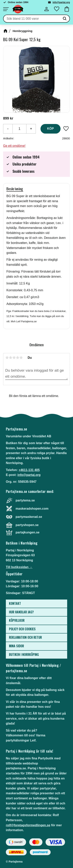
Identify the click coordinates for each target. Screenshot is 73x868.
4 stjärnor (18, 358)
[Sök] (65, 19)
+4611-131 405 (29, 470)
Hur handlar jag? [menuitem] (21, 612)
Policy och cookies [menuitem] (22, 629)
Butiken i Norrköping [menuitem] (24, 655)
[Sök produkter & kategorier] (32, 19)
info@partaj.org (61, 2)
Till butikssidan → (19, 567)
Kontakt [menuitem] (15, 603)
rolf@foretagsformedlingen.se (28, 825)
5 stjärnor (21, 358)
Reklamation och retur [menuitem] (25, 637)
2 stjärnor (11, 358)
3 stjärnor (14, 358)
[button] (6, 9)
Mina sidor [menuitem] (16, 646)
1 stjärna (7, 358)
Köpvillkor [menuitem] (17, 620)
